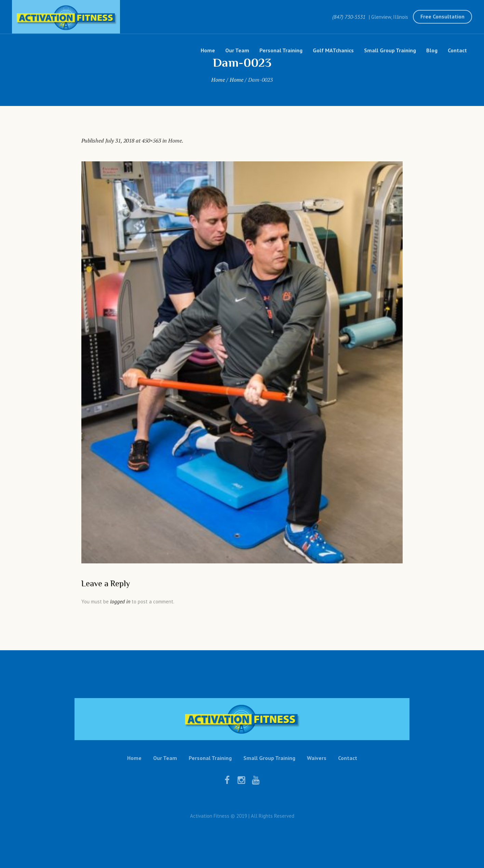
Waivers (317, 758)
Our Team (165, 758)
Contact (348, 758)
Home (218, 80)
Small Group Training (269, 758)
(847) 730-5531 (349, 17)
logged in (120, 601)
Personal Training (210, 758)
